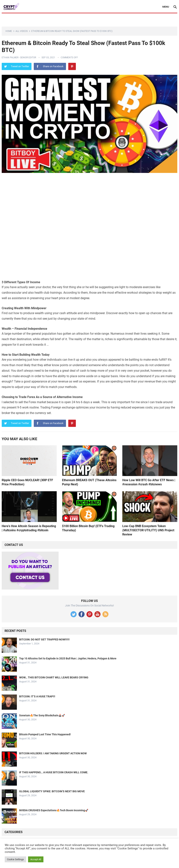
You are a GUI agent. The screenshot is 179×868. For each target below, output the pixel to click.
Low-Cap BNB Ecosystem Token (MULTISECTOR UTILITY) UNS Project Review (148, 530)
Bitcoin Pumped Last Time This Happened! (45, 734)
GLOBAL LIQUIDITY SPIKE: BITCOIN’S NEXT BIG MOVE (52, 791)
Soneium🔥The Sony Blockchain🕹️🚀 (42, 715)
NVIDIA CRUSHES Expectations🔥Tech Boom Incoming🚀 (54, 810)
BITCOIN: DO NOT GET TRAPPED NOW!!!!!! (44, 639)
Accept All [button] (36, 859)
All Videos (22, 31)
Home (9, 31)
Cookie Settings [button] (15, 859)
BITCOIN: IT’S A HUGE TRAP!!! (37, 696)
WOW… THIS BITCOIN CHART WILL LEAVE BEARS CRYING (54, 677)
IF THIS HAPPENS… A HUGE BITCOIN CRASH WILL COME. (54, 772)
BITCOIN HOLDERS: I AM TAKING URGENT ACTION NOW (53, 753)
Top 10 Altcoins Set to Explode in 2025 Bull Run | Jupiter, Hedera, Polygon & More (68, 658)
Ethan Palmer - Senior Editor (19, 58)
